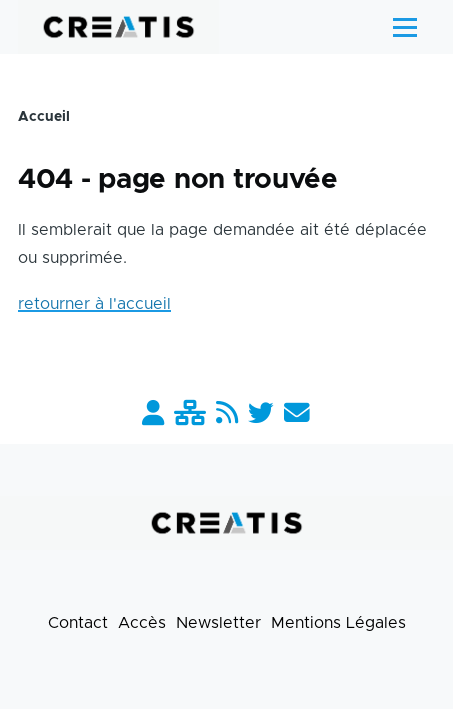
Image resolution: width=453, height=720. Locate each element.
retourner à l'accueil (94, 304)
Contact (78, 623)
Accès (142, 623)
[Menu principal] (405, 27)
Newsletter (218, 623)
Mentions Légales (338, 623)
